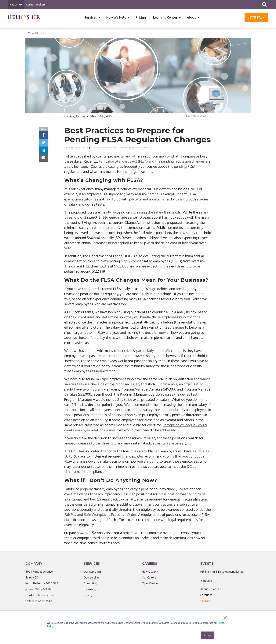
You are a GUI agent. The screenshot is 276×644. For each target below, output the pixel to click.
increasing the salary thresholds (156, 212)
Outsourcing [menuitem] (91, 578)
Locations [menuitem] (206, 595)
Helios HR (16, 4)
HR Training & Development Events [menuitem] (222, 572)
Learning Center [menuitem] (165, 17)
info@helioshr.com (45, 595)
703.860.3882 (43, 589)
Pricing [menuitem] (141, 17)
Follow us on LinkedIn (39, 601)
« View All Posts (36, 33)
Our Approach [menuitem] (92, 572)
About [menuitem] (191, 17)
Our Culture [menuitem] (149, 578)
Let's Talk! (256, 17)
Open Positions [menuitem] (151, 584)
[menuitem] (205, 601)
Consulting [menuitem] (90, 584)
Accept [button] (207, 635)
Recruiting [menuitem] (90, 589)
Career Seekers (36, 4)
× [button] (225, 618)
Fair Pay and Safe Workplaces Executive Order (100, 515)
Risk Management (104, 148)
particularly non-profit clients (159, 351)
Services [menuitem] (91, 17)
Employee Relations (136, 148)
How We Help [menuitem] (116, 17)
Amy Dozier (77, 116)
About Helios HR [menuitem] (211, 589)
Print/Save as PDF (199, 116)
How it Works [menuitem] (150, 572)
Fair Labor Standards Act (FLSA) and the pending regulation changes (152, 161)
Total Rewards (76, 148)
